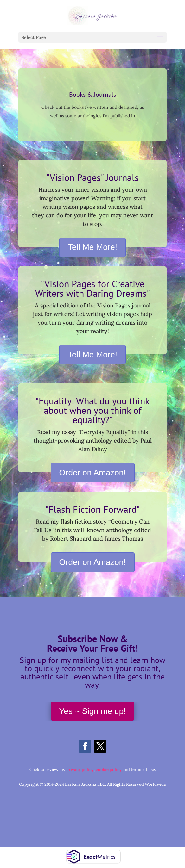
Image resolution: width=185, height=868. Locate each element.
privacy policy (80, 769)
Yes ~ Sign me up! (93, 711)
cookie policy (109, 769)
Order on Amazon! (93, 473)
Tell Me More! (92, 247)
